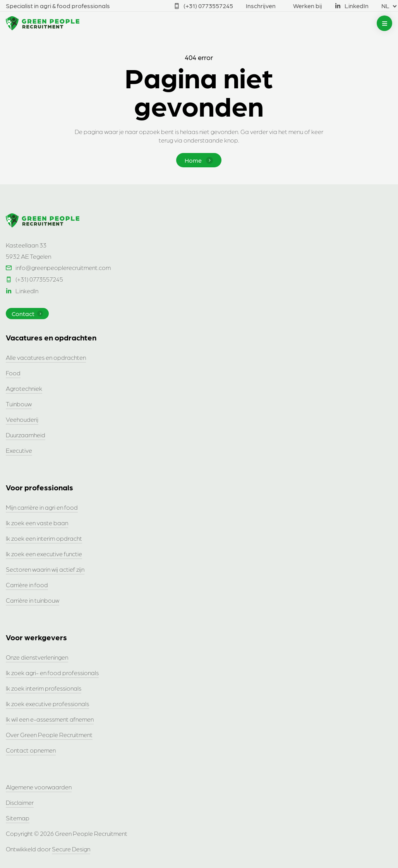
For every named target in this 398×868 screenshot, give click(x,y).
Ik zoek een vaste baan (37, 523)
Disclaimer (20, 802)
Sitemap (18, 818)
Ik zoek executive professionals (47, 704)
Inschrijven (261, 6)
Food (13, 373)
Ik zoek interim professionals (44, 688)
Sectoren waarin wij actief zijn (45, 569)
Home (199, 160)
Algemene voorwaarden (39, 787)
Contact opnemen (31, 750)
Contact (27, 314)
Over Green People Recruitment (49, 735)
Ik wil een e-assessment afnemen (50, 719)
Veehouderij (22, 419)
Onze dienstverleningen (37, 657)
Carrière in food (27, 585)
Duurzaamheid (26, 435)
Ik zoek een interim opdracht (44, 538)
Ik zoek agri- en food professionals (52, 673)
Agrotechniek (24, 388)
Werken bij (308, 6)
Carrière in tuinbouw (33, 600)
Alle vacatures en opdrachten (46, 357)
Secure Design (71, 849)
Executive (19, 450)
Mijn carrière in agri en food (42, 507)
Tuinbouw (19, 404)
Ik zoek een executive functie (44, 554)
